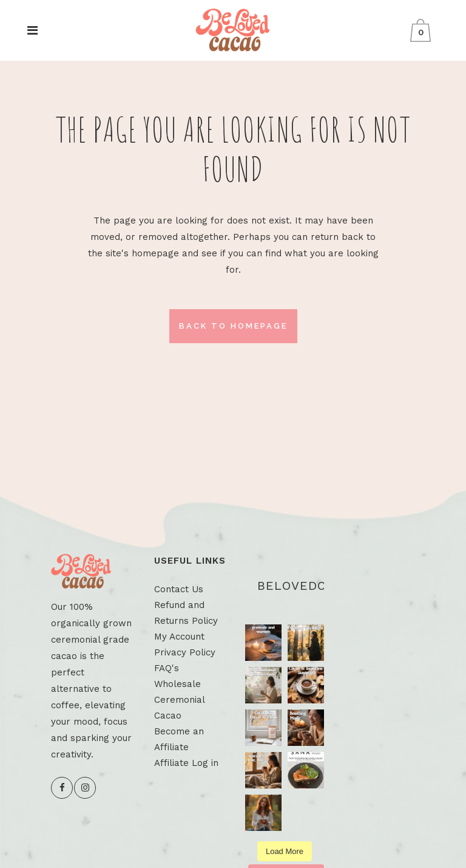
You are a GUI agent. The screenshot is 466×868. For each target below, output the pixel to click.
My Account (179, 637)
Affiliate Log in (186, 763)
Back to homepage (233, 326)
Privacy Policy (185, 652)
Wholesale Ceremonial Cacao (179, 700)
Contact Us (179, 589)
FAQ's (167, 668)
